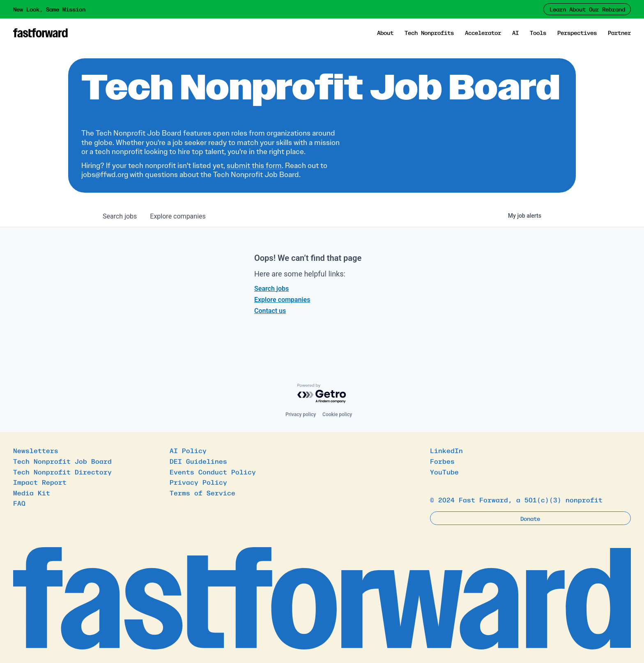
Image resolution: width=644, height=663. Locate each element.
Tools (538, 32)
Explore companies (282, 300)
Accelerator (483, 32)
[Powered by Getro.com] (322, 394)
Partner (619, 32)
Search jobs (271, 289)
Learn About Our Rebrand (587, 9)
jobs (120, 216)
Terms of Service (202, 493)
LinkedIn (446, 450)
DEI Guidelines (198, 461)
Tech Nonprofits (429, 32)
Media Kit (32, 493)
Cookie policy (337, 414)
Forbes (442, 461)
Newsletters (36, 450)
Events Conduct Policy (213, 472)
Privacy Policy (198, 482)
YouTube (444, 472)
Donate (530, 518)
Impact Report (40, 482)
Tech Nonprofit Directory (62, 472)
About (385, 32)
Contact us (270, 311)
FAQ (19, 503)
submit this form (254, 166)
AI (515, 32)
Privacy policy (301, 414)
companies (178, 216)
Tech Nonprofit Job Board (62, 461)
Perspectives (577, 32)
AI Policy (188, 450)
